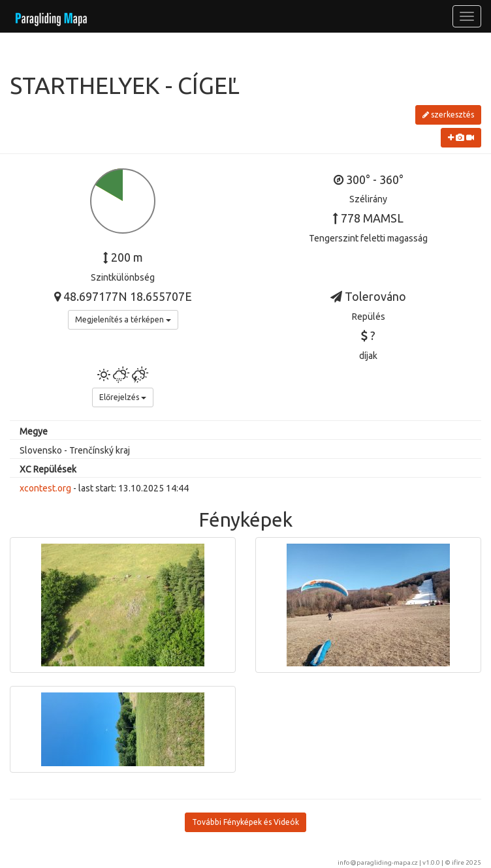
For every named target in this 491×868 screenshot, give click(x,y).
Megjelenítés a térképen (123, 319)
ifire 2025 (467, 862)
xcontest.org (45, 488)
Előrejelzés (123, 397)
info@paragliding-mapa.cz (378, 862)
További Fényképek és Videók (246, 822)
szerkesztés (448, 115)
